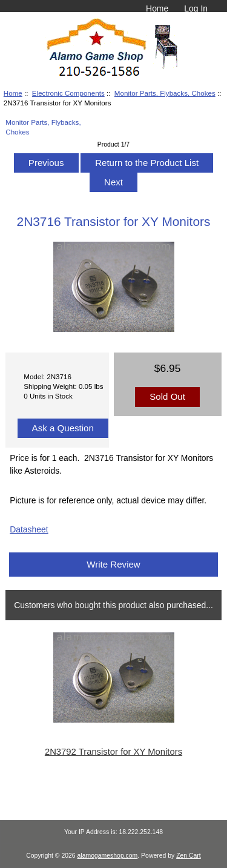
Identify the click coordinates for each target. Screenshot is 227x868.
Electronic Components (68, 93)
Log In (196, 8)
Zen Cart (189, 856)
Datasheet (29, 529)
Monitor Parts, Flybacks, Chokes (165, 93)
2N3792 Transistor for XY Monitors (113, 752)
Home (157, 8)
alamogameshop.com (108, 856)
